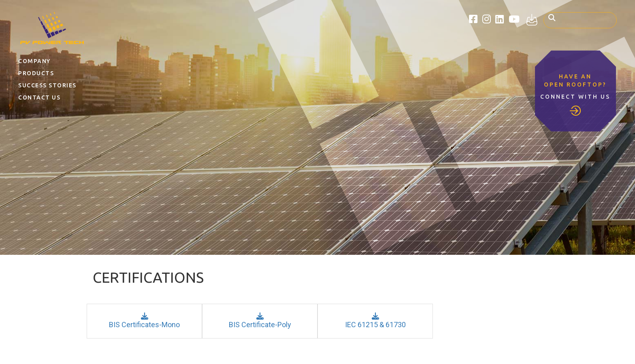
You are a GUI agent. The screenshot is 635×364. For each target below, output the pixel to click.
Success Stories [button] (47, 85)
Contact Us (39, 97)
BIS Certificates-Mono (144, 321)
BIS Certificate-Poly (260, 321)
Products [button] (36, 73)
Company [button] (34, 61)
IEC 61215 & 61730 (375, 321)
